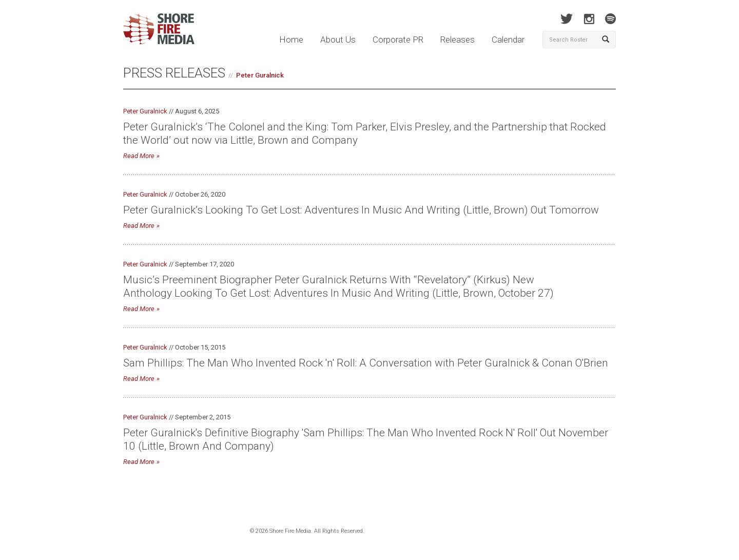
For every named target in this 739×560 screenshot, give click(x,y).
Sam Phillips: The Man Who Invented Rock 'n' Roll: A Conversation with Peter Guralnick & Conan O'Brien (366, 363)
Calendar (508, 40)
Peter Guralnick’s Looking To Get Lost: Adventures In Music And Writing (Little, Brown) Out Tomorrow (361, 210)
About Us (338, 40)
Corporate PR (398, 40)
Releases (458, 40)
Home (291, 40)
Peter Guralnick (260, 75)
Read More (139, 156)
